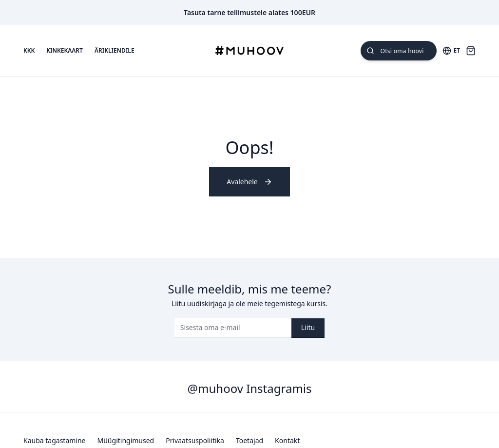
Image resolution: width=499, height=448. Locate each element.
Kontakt (287, 440)
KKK (29, 51)
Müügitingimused (126, 440)
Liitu (308, 327)
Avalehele (249, 182)
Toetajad (249, 440)
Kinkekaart (65, 51)
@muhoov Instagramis (249, 388)
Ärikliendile (115, 51)
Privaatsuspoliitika (195, 440)
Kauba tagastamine (55, 440)
